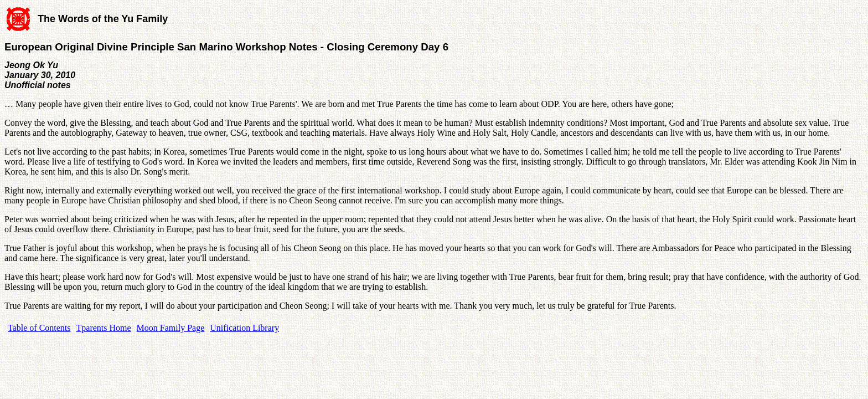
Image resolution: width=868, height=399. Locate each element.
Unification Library (244, 328)
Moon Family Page (171, 328)
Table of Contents (39, 328)
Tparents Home (104, 328)
